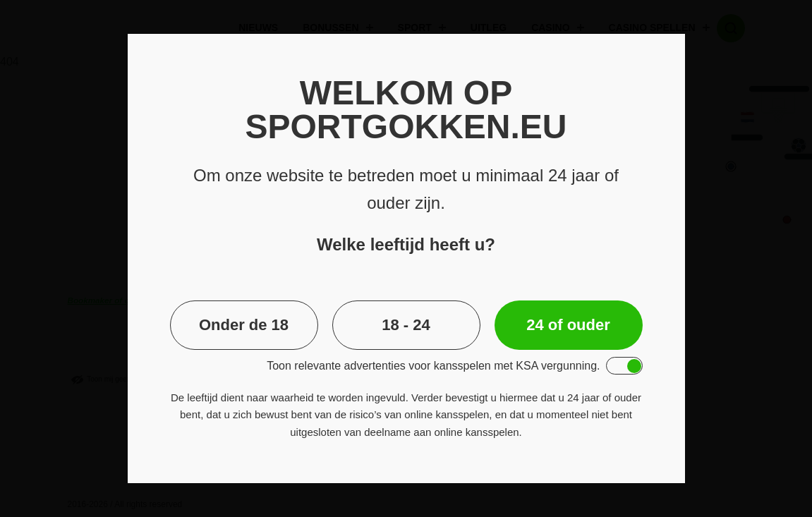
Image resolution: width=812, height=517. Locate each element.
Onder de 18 (244, 325)
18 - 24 (406, 325)
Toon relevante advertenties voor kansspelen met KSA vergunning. (433, 366)
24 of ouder (568, 325)
